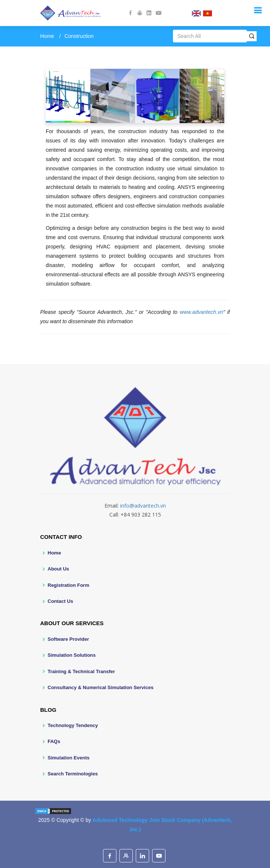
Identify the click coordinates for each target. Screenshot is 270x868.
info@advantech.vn (143, 506)
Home (47, 36)
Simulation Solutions (72, 655)
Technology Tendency (73, 725)
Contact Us (60, 601)
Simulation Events (69, 758)
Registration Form (68, 585)
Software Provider (68, 639)
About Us (58, 569)
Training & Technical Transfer (81, 671)
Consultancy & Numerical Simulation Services (101, 687)
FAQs (54, 741)
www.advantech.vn (201, 312)
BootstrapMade (149, 841)
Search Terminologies (73, 774)
